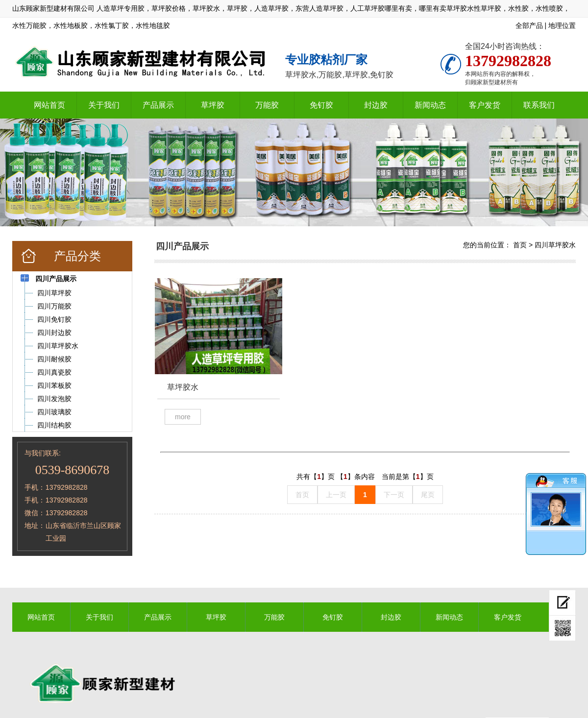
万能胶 (267, 105)
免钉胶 (321, 105)
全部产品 (529, 25)
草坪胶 (213, 105)
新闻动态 (430, 105)
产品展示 (158, 105)
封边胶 (376, 105)
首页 (520, 245)
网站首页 (49, 105)
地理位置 (562, 25)
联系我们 (539, 105)
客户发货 (485, 105)
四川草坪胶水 (555, 245)
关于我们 (104, 105)
